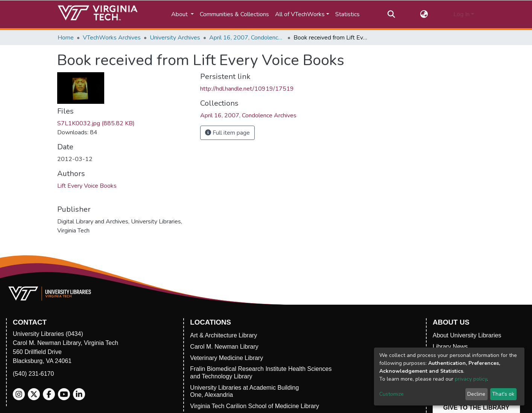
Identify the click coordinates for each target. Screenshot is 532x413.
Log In (461, 14)
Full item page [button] (227, 133)
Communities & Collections (234, 14)
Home (66, 38)
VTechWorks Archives (112, 38)
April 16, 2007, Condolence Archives (247, 38)
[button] (424, 14)
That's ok (503, 394)
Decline (476, 394)
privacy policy (471, 379)
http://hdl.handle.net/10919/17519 (247, 89)
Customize (391, 394)
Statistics (347, 14)
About (180, 14)
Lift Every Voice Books (87, 186)
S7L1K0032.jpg (96, 123)
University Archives (175, 38)
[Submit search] (391, 14)
